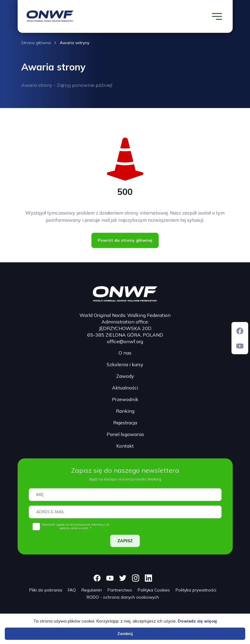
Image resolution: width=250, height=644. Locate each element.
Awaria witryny (75, 43)
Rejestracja (125, 423)
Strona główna (36, 43)
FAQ (72, 590)
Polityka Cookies (154, 590)
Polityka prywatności (196, 590)
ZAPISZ (125, 541)
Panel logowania (125, 434)
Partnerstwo (120, 590)
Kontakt (125, 446)
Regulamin (92, 590)
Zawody (125, 376)
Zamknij (125, 634)
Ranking (125, 411)
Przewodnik (125, 399)
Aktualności (125, 388)
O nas (125, 353)
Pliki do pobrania (46, 590)
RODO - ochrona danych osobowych (123, 597)
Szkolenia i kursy (125, 364)
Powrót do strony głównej (125, 240)
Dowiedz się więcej (197, 621)
